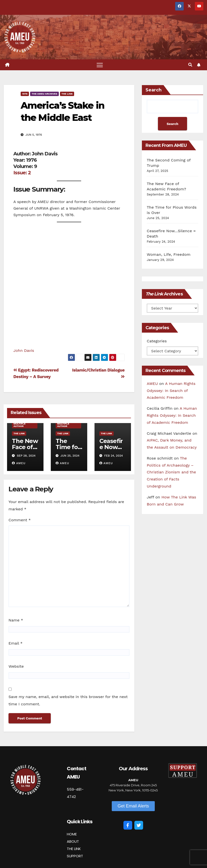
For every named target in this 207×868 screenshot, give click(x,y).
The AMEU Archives (44, 94)
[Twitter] (139, 825)
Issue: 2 (22, 173)
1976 (25, 94)
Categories (157, 341)
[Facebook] (128, 825)
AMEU (19, 463)
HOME (72, 834)
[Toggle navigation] (100, 65)
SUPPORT (75, 856)
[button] (190, 65)
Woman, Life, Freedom (169, 254)
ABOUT (73, 841)
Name (16, 620)
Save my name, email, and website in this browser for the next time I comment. (68, 700)
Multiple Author (19, 425)
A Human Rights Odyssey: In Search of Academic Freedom (171, 391)
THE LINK (74, 849)
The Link (67, 94)
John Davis (24, 350)
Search (154, 90)
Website (16, 666)
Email (16, 643)
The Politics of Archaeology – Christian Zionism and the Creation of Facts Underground (171, 472)
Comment (20, 520)
